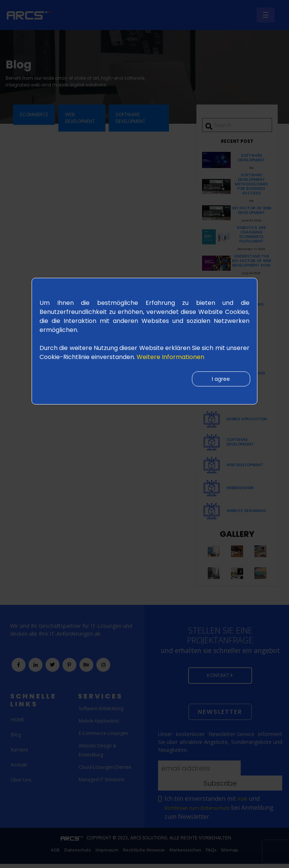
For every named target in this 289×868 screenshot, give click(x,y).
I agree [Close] (221, 379)
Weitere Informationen (170, 357)
